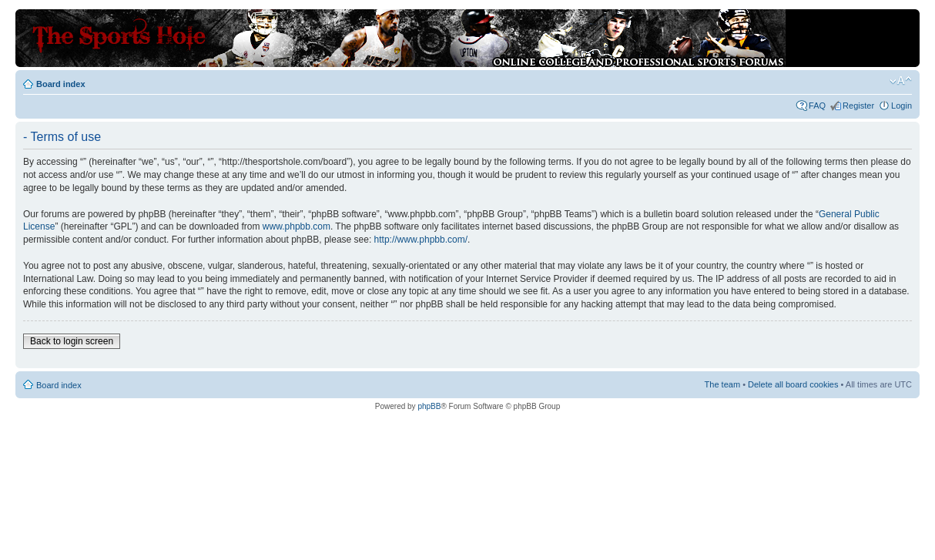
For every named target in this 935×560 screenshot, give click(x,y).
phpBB (429, 406)
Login (901, 106)
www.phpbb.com (297, 226)
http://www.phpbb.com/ (421, 240)
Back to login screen (72, 341)
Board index (61, 84)
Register (858, 106)
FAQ (817, 106)
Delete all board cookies (793, 384)
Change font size (901, 81)
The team (722, 384)
